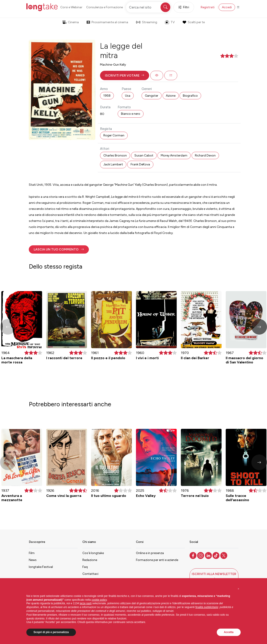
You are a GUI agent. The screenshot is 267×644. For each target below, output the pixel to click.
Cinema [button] (71, 22)
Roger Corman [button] (114, 135)
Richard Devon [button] (205, 155)
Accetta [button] (229, 632)
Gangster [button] (152, 96)
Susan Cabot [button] (144, 155)
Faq (85, 567)
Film (32, 553)
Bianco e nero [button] (131, 114)
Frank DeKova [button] (140, 164)
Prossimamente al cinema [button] (107, 22)
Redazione (90, 560)
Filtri (184, 7)
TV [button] (170, 22)
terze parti (86, 603)
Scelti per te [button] (194, 22)
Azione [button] (171, 96)
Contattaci (90, 574)
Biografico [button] (190, 96)
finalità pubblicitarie (207, 607)
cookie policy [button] (99, 600)
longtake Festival (41, 567)
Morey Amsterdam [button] (174, 155)
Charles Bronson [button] (115, 155)
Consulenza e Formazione (104, 7)
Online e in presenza (150, 553)
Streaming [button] (147, 22)
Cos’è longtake (93, 553)
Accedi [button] (227, 7)
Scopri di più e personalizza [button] (51, 632)
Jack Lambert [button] (113, 164)
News (33, 560)
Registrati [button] (208, 7)
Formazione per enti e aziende (157, 560)
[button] (125, 75)
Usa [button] (128, 96)
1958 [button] (107, 96)
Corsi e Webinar (71, 7)
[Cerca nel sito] (148, 7)
